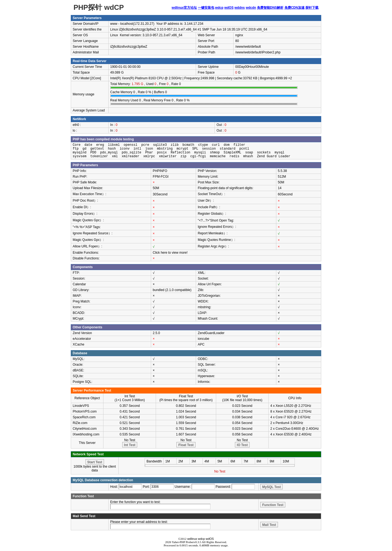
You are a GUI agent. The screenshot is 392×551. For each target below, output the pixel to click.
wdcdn (251, 8)
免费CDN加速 (295, 8)
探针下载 (312, 8)
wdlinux (192, 539)
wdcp (219, 8)
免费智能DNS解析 (270, 8)
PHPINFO (160, 171)
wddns (240, 8)
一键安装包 (206, 8)
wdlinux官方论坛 (184, 8)
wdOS (229, 8)
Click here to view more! (170, 253)
